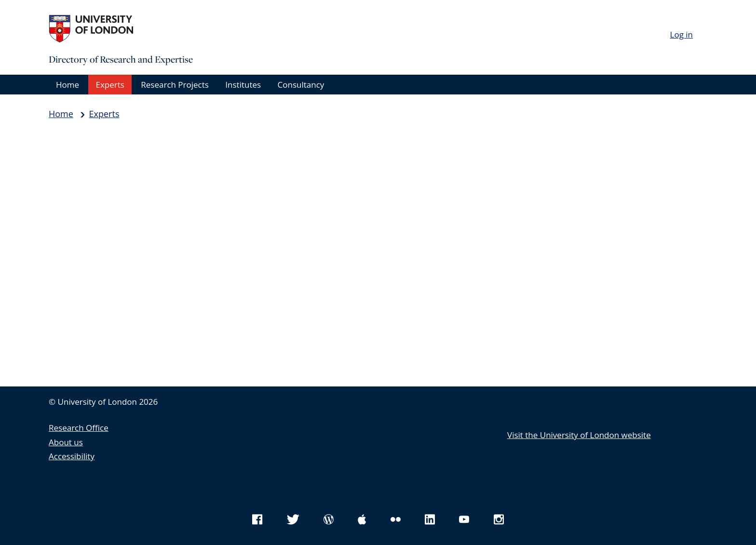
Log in (682, 34)
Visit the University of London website (579, 435)
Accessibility (72, 456)
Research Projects (175, 85)
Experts (110, 85)
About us (66, 442)
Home (67, 85)
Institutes (243, 85)
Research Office (79, 428)
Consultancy (301, 85)
